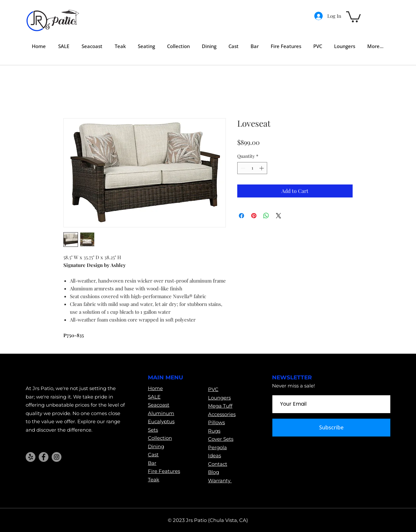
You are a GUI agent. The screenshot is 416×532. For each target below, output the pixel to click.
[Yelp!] (31, 457)
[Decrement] (242, 168)
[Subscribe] (331, 428)
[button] (353, 16)
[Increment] (262, 168)
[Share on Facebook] (241, 216)
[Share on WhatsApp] (266, 216)
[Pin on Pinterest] (254, 216)
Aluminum (161, 413)
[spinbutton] (252, 168)
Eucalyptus (161, 421)
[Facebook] (44, 457)
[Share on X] (279, 216)
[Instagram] (57, 457)
